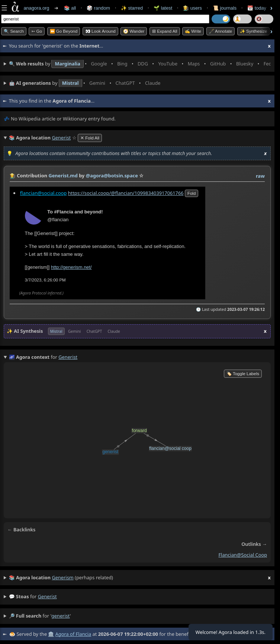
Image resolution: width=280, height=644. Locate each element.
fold (192, 193)
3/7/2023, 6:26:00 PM (45, 280)
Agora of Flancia (73, 634)
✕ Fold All (90, 138)
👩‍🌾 (13, 176)
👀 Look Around (100, 31)
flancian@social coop (243, 555)
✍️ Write (193, 31)
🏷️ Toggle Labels (243, 374)
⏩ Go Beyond (64, 31)
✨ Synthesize (254, 31)
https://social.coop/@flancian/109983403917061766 (126, 193)
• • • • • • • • (140, 64)
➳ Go (37, 31)
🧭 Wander (134, 31)
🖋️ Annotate (221, 31)
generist (47, 596)
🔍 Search (14, 31)
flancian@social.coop (44, 193)
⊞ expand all (165, 31)
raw (260, 176)
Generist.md (63, 176)
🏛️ (51, 634)
